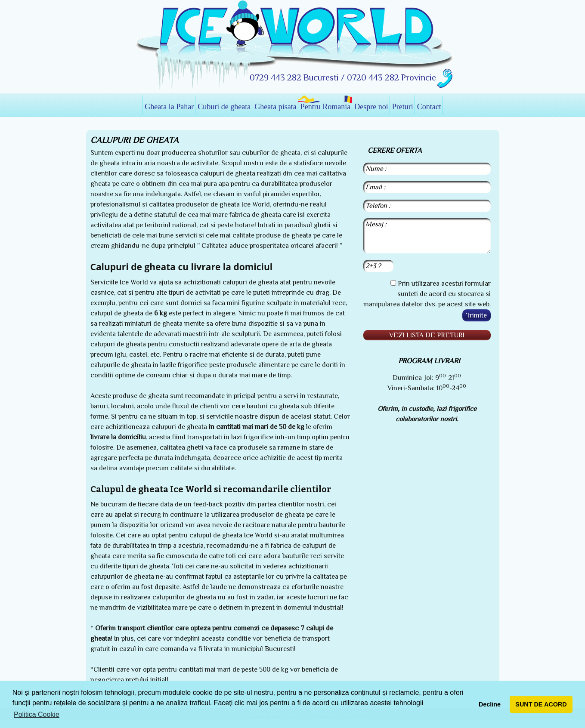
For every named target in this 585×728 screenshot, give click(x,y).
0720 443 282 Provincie (392, 77)
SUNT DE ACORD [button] (541, 704)
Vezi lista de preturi (427, 335)
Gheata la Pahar (169, 107)
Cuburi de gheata (224, 107)
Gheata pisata (275, 107)
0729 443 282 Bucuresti (295, 77)
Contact (429, 107)
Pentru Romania (325, 107)
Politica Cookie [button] (37, 714)
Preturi (403, 107)
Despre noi (371, 107)
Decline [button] (490, 704)
